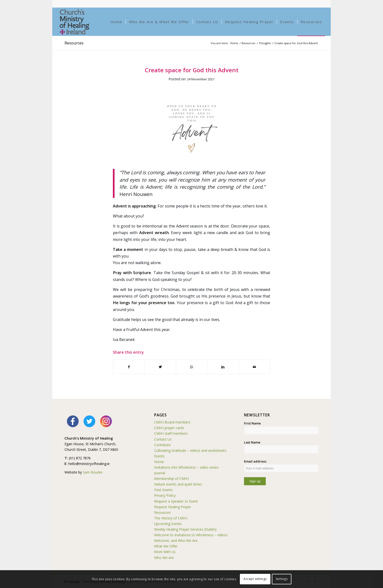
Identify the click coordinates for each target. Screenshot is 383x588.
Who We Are (164, 558)
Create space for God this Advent (192, 70)
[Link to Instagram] (321, 4)
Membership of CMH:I (171, 479)
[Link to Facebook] (314, 4)
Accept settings (255, 579)
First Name (252, 423)
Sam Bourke (93, 472)
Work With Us (165, 552)
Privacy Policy (165, 495)
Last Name (252, 442)
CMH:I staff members (171, 433)
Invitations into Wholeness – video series (186, 467)
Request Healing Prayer (173, 507)
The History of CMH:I (171, 518)
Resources (74, 43)
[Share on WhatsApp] (192, 367)
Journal (160, 473)
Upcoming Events (168, 524)
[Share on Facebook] (129, 367)
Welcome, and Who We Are (176, 541)
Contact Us (163, 439)
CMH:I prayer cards (169, 428)
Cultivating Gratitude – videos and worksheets (190, 450)
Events (159, 456)
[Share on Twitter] (160, 367)
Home (159, 462)
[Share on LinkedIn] (223, 367)
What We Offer (166, 546)
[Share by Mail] (254, 367)
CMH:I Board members (172, 422)
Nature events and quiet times (178, 484)
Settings (282, 579)
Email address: (281, 466)
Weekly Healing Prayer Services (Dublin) (185, 529)
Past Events (163, 490)
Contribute (162, 445)
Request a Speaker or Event (176, 501)
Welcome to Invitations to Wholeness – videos (191, 535)
